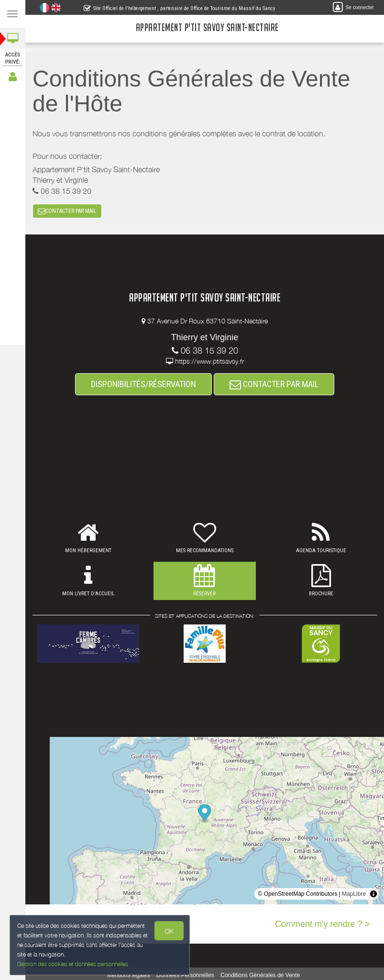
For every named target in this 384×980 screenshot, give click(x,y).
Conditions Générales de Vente (260, 975)
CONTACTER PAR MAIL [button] (67, 211)
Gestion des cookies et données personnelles (71, 965)
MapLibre (354, 894)
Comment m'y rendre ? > (322, 924)
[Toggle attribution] (373, 894)
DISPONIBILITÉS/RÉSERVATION (143, 384)
